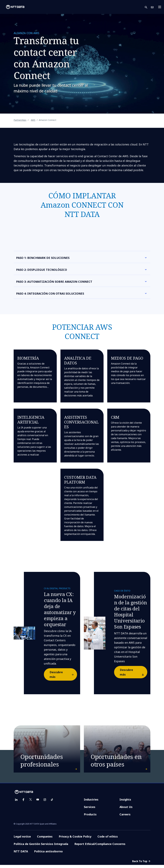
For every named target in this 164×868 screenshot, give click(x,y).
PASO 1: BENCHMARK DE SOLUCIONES (43, 258)
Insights (125, 803)
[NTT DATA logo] (13, 7)
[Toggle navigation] (161, 7)
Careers (125, 817)
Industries (91, 803)
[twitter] (31, 803)
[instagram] (45, 803)
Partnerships (20, 120)
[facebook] (23, 803)
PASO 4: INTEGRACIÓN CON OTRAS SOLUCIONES (50, 294)
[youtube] (38, 803)
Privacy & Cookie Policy (75, 840)
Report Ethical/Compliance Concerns (100, 847)
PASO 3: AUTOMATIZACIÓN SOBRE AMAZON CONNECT (54, 282)
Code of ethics (108, 840)
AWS (33, 120)
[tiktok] (52, 803)
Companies (45, 840)
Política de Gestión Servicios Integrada (41, 847)
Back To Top (141, 864)
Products (90, 817)
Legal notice (22, 840)
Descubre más (63, 674)
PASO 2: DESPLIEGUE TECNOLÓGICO (42, 270)
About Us (126, 810)
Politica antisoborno (48, 854)
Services (90, 810)
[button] (148, 7)
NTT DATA (21, 854)
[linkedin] (16, 803)
